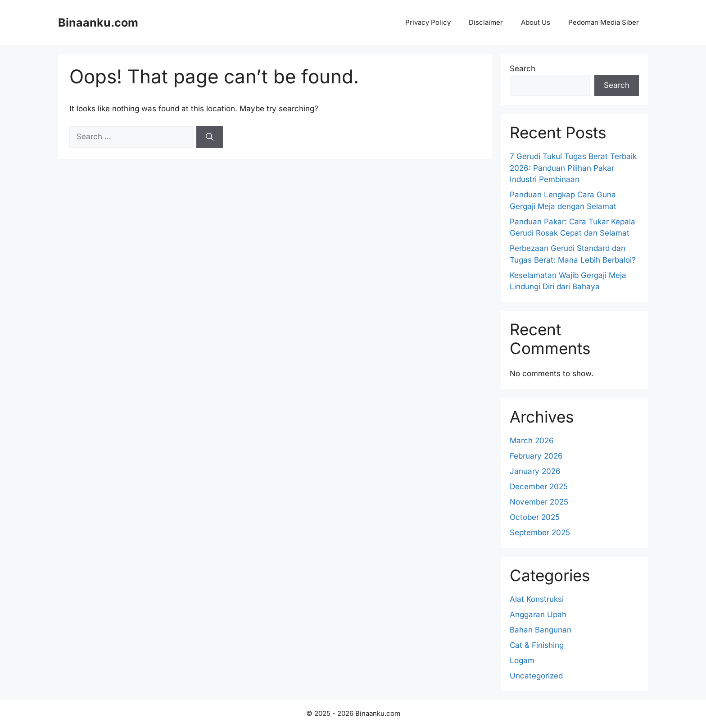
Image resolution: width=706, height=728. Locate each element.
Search (523, 68)
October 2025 (535, 517)
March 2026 (532, 441)
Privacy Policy (428, 22)
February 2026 (536, 456)
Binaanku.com (98, 23)
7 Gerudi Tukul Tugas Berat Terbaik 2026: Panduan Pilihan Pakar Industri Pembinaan (573, 168)
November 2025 (539, 502)
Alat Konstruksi (537, 599)
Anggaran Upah (538, 614)
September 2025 (540, 532)
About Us (536, 22)
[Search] (210, 137)
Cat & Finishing (537, 645)
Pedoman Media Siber (604, 22)
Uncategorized (536, 676)
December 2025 (539, 487)
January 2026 (535, 471)
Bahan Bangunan (541, 630)
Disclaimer (486, 22)
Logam (522, 660)
